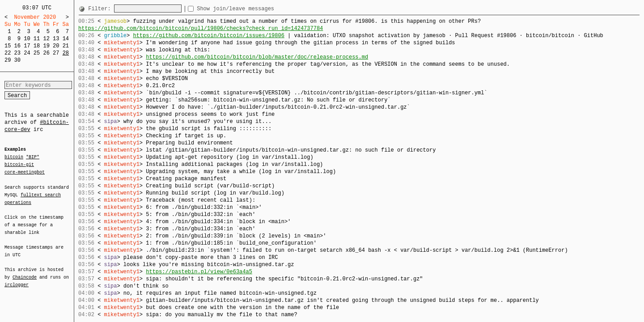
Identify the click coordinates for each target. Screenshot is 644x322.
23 (17, 53)
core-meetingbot (25, 172)
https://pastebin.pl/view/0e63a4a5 (199, 272)
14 (66, 39)
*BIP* (33, 157)
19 (46, 46)
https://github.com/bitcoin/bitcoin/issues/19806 (208, 36)
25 (37, 53)
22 (8, 53)
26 (46, 53)
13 (56, 39)
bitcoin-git (19, 165)
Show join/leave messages (252, 9)
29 (8, 60)
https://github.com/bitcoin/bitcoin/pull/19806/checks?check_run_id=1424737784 (201, 28)
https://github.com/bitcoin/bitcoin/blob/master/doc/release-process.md (257, 57)
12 (46, 39)
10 (27, 39)
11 (37, 39)
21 (66, 46)
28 (66, 53)
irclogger (17, 279)
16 (17, 46)
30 (17, 60)
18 (37, 46)
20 (56, 46)
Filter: (101, 9)
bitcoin (14, 157)
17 (27, 46)
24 (27, 53)
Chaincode (25, 272)
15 (8, 46)
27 (56, 53)
